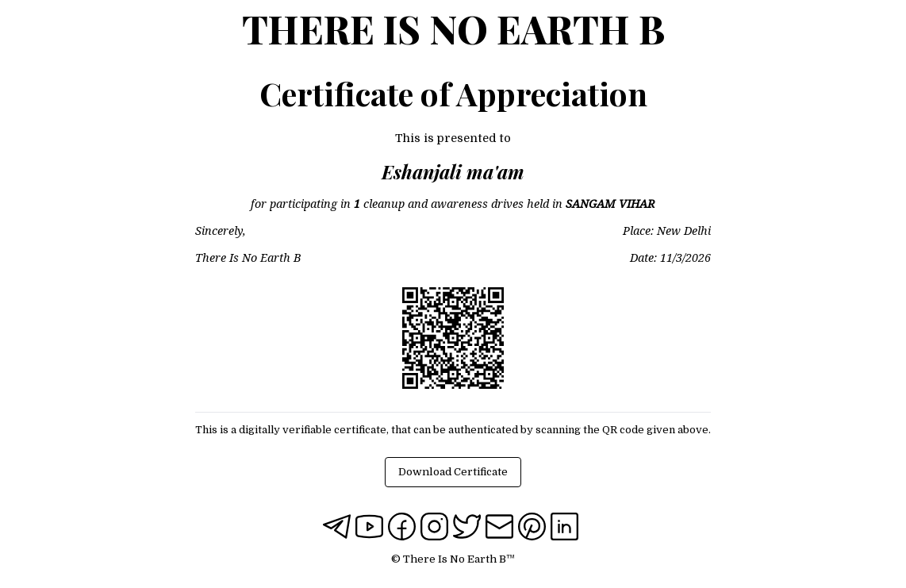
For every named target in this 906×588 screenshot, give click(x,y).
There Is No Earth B (453, 29)
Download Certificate (453, 472)
